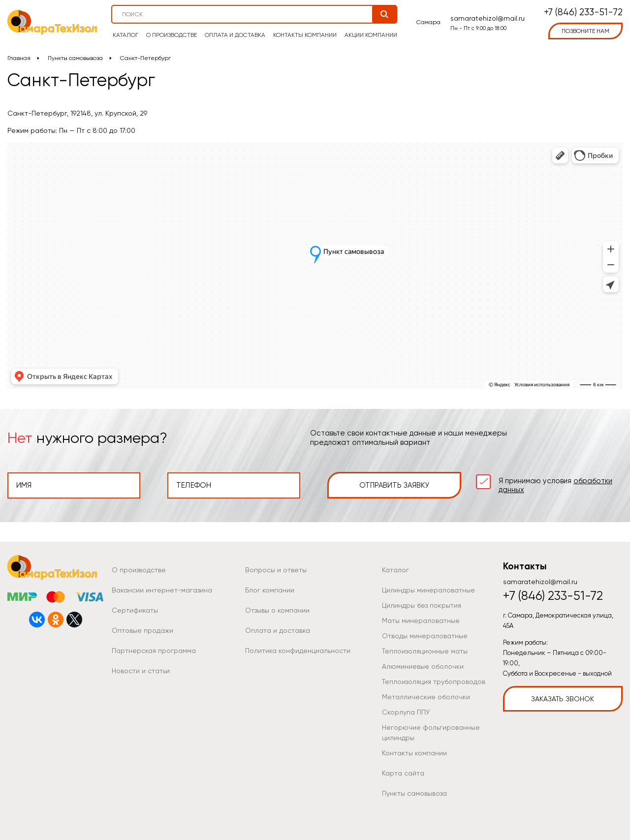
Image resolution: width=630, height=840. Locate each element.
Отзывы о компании (277, 610)
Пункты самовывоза (75, 58)
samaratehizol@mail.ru (488, 18)
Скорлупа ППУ (406, 712)
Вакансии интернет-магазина (162, 590)
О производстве (172, 35)
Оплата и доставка (235, 35)
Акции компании (371, 35)
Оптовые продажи (142, 630)
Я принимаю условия (555, 485)
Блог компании (270, 590)
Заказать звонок (563, 699)
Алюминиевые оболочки (423, 666)
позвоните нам (585, 31)
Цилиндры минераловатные (428, 590)
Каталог (126, 35)
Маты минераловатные (421, 621)
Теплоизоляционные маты (425, 651)
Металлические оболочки (426, 697)
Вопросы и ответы (276, 570)
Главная (19, 58)
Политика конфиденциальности (298, 651)
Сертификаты (135, 610)
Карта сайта (403, 773)
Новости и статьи (141, 671)
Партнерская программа (154, 651)
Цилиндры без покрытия (422, 605)
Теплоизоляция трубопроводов (434, 682)
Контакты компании (305, 35)
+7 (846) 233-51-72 (583, 13)
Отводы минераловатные (425, 636)
